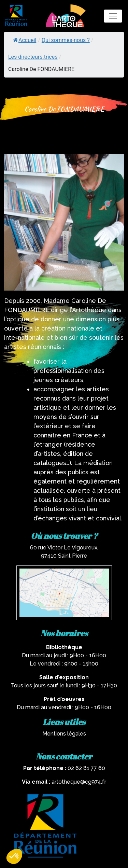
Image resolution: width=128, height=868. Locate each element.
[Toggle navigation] (113, 16)
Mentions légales (64, 734)
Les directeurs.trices (33, 57)
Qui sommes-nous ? (66, 40)
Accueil (25, 40)
